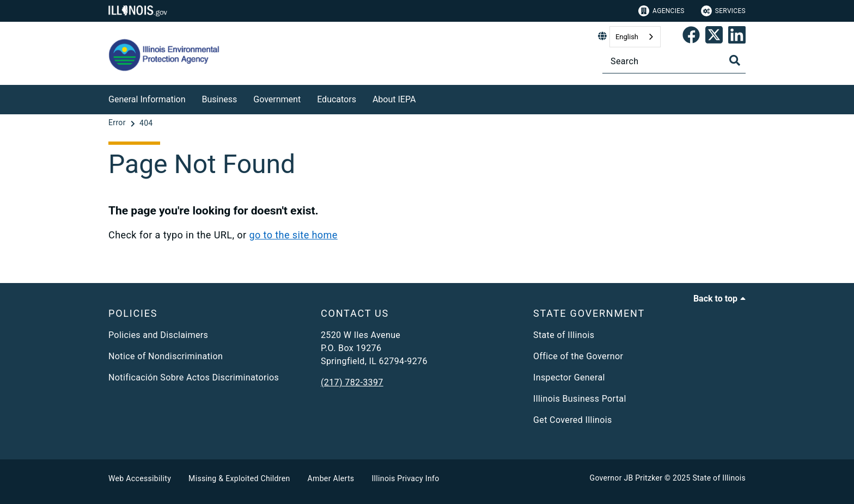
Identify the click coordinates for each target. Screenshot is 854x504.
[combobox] (635, 37)
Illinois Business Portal (580, 399)
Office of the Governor (578, 356)
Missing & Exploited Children (239, 478)
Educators (337, 99)
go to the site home (293, 235)
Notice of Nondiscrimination (166, 356)
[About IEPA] (424, 98)
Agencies (661, 11)
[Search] (674, 61)
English (627, 37)
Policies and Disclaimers (158, 335)
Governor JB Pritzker (626, 478)
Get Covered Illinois (573, 420)
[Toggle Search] (735, 60)
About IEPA (394, 99)
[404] (146, 123)
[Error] (118, 123)
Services (723, 11)
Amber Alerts (331, 478)
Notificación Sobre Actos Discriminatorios (194, 377)
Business (220, 99)
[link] (691, 37)
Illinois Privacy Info (405, 478)
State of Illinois (564, 335)
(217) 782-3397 (352, 382)
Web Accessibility (140, 478)
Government (277, 99)
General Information (147, 99)
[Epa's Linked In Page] (737, 37)
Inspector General (569, 377)
